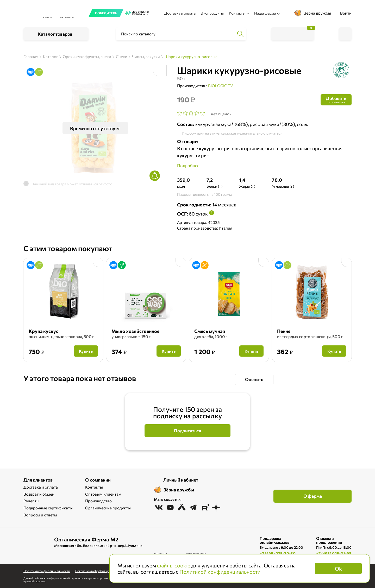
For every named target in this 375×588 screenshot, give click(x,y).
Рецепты (31, 501)
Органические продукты (108, 508)
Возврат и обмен (39, 494)
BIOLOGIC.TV (220, 86)
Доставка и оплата (180, 13)
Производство (98, 501)
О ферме (313, 496)
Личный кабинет (181, 480)
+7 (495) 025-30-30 (278, 553)
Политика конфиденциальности (47, 571)
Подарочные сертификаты (48, 508)
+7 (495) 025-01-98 (334, 553)
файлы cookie (174, 565)
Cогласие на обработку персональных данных (108, 571)
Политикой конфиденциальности (220, 572)
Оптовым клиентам (103, 494)
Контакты (94, 487)
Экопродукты (212, 13)
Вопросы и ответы (40, 515)
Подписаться (187, 431)
